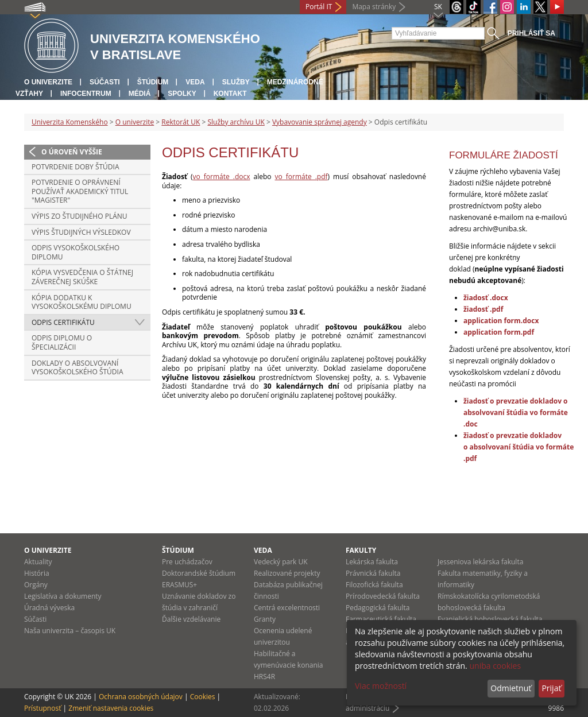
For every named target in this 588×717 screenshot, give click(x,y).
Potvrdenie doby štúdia (75, 167)
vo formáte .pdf (301, 177)
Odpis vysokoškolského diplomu (76, 252)
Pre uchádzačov (187, 562)
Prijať (551, 688)
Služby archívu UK (236, 122)
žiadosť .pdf (483, 309)
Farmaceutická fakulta (381, 619)
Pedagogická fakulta (378, 608)
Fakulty (361, 550)
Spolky (182, 94)
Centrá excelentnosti (287, 608)
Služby (236, 82)
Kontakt (230, 94)
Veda (195, 82)
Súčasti (105, 82)
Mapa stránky (374, 7)
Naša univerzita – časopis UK (70, 631)
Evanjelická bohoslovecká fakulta (490, 619)
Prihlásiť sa (531, 33)
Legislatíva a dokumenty (63, 596)
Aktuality (38, 562)
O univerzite (48, 82)
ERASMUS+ (179, 585)
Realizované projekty (287, 573)
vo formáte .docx (222, 177)
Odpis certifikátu (63, 322)
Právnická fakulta (373, 573)
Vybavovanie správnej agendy (320, 122)
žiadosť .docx (486, 298)
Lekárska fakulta (372, 562)
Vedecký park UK (281, 562)
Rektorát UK (181, 122)
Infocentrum (86, 94)
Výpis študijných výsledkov (81, 232)
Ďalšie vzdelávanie (191, 619)
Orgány (36, 585)
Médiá (140, 94)
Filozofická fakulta (374, 585)
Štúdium (153, 82)
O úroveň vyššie (72, 152)
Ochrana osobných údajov (141, 697)
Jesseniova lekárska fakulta (480, 562)
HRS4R (264, 677)
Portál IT (319, 7)
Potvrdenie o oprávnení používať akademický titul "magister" (80, 191)
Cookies (203, 697)
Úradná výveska (49, 608)
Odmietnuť (511, 688)
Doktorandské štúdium (199, 573)
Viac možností (381, 686)
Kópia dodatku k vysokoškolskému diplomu (82, 302)
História (37, 573)
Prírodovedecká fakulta (383, 596)
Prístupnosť (42, 708)
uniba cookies (495, 666)
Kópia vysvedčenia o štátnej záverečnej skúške (82, 277)
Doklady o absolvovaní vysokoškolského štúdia (77, 368)
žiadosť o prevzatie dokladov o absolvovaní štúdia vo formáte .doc (516, 412)
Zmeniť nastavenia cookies (111, 708)
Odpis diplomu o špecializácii (62, 342)
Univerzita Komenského (70, 122)
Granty (265, 619)
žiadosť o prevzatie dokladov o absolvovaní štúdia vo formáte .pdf (519, 447)
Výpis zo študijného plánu (80, 216)
